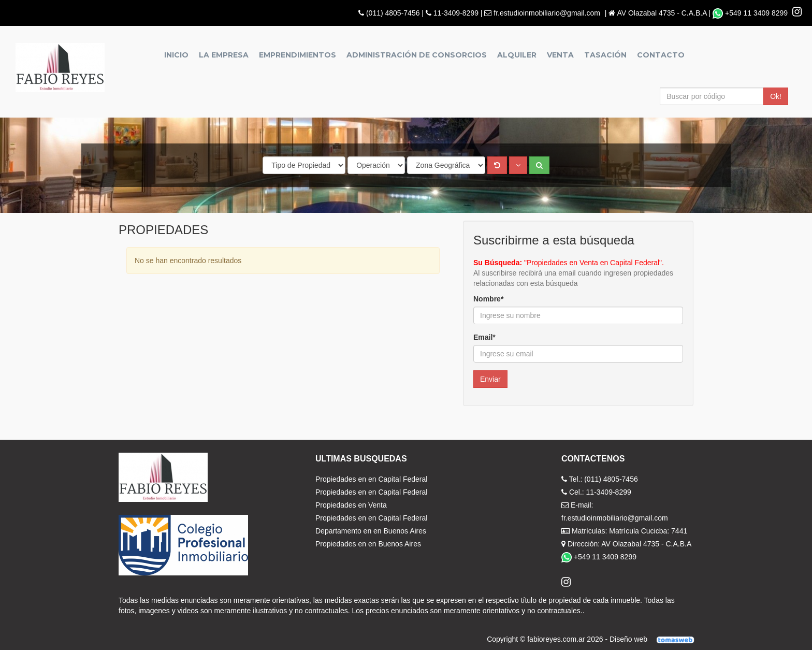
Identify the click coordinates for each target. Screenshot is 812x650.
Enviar (490, 379)
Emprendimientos (298, 55)
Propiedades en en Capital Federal (371, 479)
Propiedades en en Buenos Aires (368, 544)
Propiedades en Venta (351, 505)
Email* (484, 337)
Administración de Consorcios (417, 55)
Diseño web (655, 639)
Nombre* (488, 299)
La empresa (224, 55)
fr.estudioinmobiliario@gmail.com (547, 13)
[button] (518, 165)
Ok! (776, 96)
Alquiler (517, 55)
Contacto (661, 55)
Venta (560, 55)
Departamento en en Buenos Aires (371, 531)
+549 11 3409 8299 (751, 13)
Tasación (605, 55)
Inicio (176, 55)
